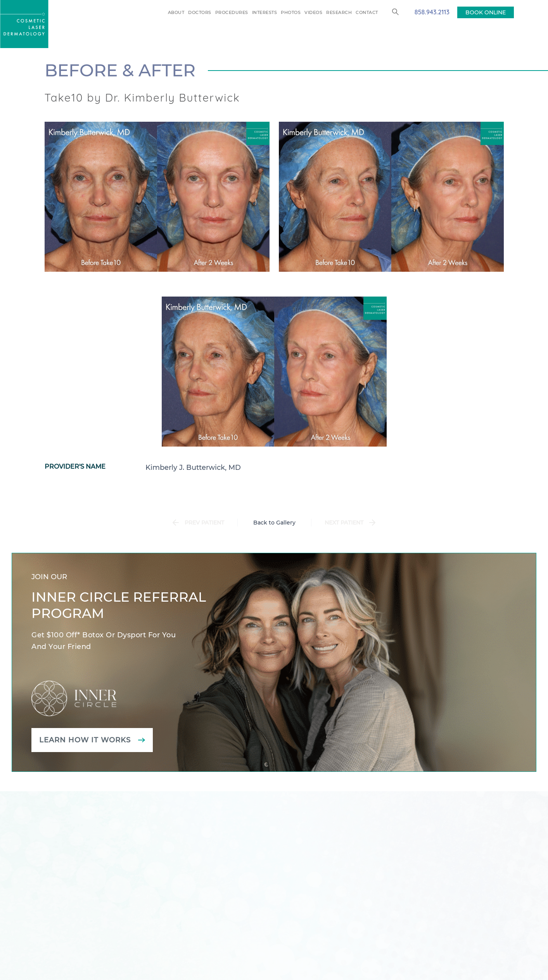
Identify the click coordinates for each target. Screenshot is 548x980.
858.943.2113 (432, 12)
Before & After (120, 70)
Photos (291, 12)
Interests (265, 12)
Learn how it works (85, 740)
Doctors (200, 12)
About (176, 12)
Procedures (232, 12)
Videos (313, 12)
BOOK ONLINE (486, 12)
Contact (367, 12)
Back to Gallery (274, 523)
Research (339, 12)
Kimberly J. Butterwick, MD (193, 468)
